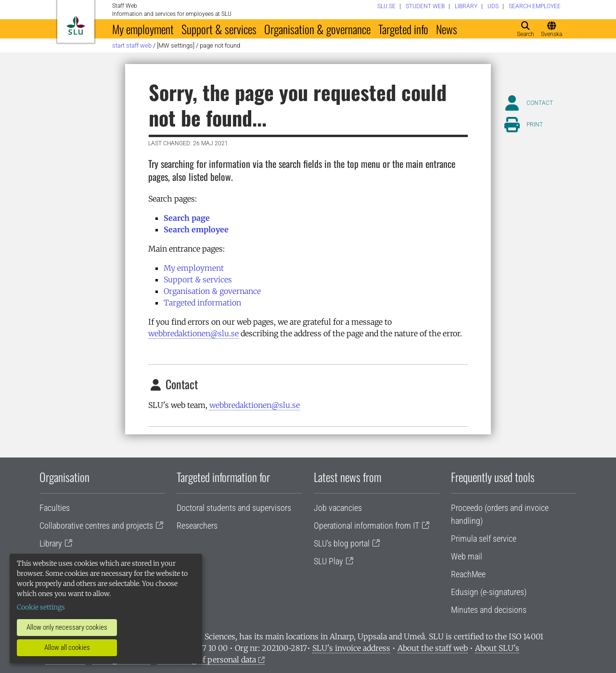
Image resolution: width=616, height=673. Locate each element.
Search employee (196, 229)
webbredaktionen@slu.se (193, 333)
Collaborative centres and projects (96, 526)
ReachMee (468, 574)
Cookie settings (41, 607)
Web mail (467, 556)
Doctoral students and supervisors (234, 508)
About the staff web (433, 648)
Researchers (197, 526)
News (447, 29)
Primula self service (484, 539)
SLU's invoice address (351, 648)
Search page (187, 218)
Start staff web (132, 45)
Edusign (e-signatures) (489, 592)
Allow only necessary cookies (67, 627)
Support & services (219, 29)
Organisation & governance (317, 29)
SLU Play (328, 561)
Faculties (55, 508)
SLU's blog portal (342, 543)
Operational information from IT (366, 526)
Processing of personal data (207, 660)
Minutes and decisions (489, 610)
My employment (143, 29)
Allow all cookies (67, 648)
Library (51, 543)
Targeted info (403, 29)
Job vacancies (338, 508)
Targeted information (202, 303)
